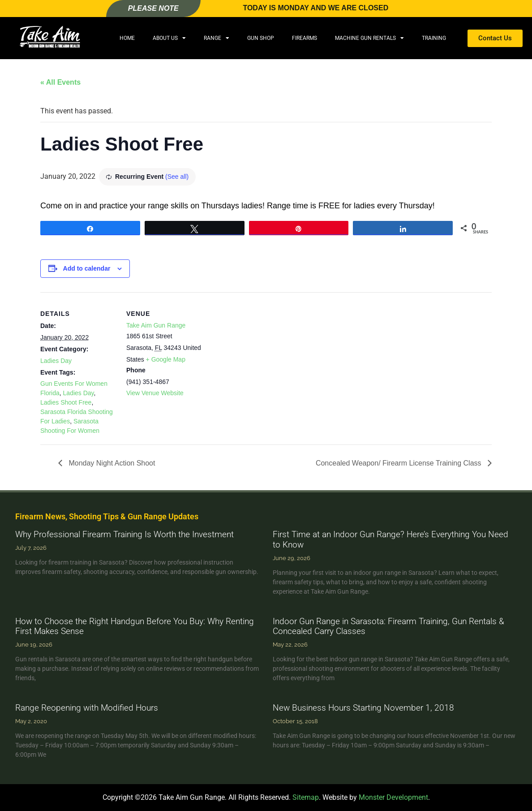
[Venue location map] (260, 354)
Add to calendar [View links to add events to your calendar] (87, 268)
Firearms (305, 38)
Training (434, 38)
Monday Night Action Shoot (111, 463)
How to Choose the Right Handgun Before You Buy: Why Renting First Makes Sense (135, 626)
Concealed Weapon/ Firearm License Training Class (399, 463)
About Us (169, 38)
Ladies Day (56, 361)
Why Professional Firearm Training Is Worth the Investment (124, 534)
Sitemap (306, 797)
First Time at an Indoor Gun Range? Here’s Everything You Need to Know (390, 539)
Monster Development (393, 797)
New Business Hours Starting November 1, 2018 (363, 708)
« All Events (60, 82)
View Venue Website (155, 393)
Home (127, 38)
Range (217, 38)
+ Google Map (166, 359)
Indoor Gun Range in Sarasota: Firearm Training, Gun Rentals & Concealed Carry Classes (388, 626)
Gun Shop (261, 38)
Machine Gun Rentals (369, 38)
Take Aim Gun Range (156, 325)
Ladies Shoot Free (66, 402)
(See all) (177, 177)
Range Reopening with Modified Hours (87, 708)
